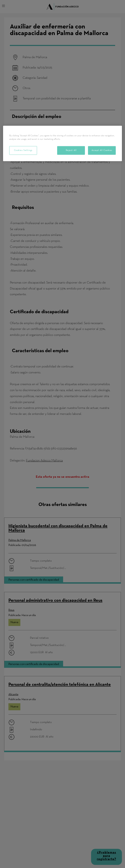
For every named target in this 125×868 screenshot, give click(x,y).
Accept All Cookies (102, 150)
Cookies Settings (23, 150)
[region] (62, 143)
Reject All (71, 150)
